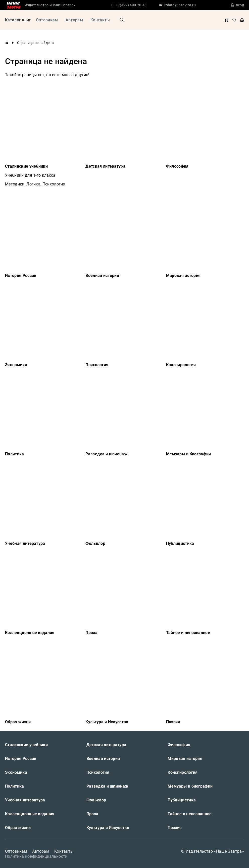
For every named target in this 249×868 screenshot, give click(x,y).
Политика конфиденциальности (36, 856)
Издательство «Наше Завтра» (50, 5)
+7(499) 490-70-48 (131, 5)
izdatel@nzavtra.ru (180, 5)
